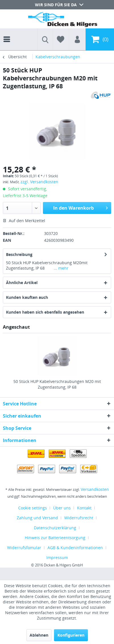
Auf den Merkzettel (24, 221)
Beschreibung (19, 254)
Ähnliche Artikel (22, 283)
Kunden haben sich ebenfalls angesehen (45, 312)
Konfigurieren (71, 635)
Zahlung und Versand (37, 518)
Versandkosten (95, 489)
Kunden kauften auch (27, 297)
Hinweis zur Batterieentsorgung (55, 538)
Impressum (57, 557)
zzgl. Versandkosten (39, 182)
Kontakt (84, 508)
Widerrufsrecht (79, 518)
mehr (63, 268)
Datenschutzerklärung (55, 528)
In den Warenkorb (80, 207)
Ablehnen (39, 635)
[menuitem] (8, 34)
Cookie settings (33, 508)
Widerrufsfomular (24, 548)
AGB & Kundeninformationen (75, 548)
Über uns (62, 508)
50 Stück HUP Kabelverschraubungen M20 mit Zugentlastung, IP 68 (57, 384)
